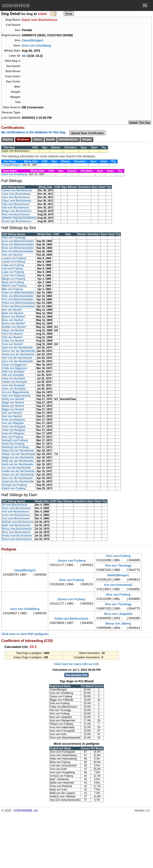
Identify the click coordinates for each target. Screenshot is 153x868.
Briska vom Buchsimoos (17, 536)
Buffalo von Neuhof (14, 327)
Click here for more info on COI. (76, 664)
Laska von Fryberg (13, 262)
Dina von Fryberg (71, 580)
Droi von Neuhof (12, 416)
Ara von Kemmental (118, 585)
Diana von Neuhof (13, 406)
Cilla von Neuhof (12, 337)
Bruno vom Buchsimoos (17, 539)
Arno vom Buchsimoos (16, 515)
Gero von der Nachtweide (18, 361)
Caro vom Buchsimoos (16, 197)
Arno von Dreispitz (13, 385)
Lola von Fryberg (12, 269)
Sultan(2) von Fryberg (15, 447)
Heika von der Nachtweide (18, 451)
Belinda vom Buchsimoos (18, 522)
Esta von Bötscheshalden (18, 251)
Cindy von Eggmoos (14, 368)
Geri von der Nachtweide (17, 358)
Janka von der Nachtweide (18, 475)
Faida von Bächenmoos (71, 619)
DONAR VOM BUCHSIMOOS (19, 218)
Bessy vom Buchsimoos (17, 529)
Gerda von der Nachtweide (18, 354)
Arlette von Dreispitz (15, 382)
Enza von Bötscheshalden (18, 245)
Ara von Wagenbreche (15, 392)
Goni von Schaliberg (36, 46)
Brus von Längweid (118, 614)
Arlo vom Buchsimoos (16, 512)
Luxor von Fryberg (13, 275)
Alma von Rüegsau (14, 420)
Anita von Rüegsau (14, 430)
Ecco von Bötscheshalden (18, 241)
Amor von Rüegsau (14, 427)
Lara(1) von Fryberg (14, 258)
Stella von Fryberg (13, 444)
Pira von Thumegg (118, 565)
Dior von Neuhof (12, 413)
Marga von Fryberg (14, 279)
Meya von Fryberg (13, 282)
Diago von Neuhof (13, 403)
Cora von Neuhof (12, 344)
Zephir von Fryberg (14, 488)
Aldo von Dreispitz (13, 372)
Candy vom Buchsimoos (17, 190)
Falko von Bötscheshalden (18, 293)
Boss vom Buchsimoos (16, 532)
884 (24, 56)
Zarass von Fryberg (71, 561)
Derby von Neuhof (13, 399)
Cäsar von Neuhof (13, 330)
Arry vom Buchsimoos (16, 518)
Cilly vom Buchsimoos (16, 204)
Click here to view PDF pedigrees (25, 634)
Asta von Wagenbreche (16, 396)
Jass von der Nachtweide (17, 478)
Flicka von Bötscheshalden (19, 303)
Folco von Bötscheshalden (18, 306)
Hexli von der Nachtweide (18, 464)
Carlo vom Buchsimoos (16, 194)
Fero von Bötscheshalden (18, 299)
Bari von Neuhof (12, 310)
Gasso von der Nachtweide (18, 351)
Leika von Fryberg (13, 265)
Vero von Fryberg (118, 556)
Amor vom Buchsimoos (16, 508)
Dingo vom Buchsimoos (17, 211)
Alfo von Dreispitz (13, 375)
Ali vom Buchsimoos (15, 505)
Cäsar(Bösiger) (32, 40)
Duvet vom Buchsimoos (17, 221)
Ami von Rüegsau (13, 423)
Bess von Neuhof (12, 320)
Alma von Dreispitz (14, 379)
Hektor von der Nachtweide (19, 454)
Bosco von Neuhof (13, 324)
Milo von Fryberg (12, 289)
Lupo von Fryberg (13, 272)
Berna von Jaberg (118, 623)
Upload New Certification (87, 133)
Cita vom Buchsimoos (15, 208)
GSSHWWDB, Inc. (26, 810)
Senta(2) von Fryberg (15, 440)
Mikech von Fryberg (14, 286)
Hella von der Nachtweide (18, 461)
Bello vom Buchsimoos (16, 525)
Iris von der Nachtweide (16, 468)
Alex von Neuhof (12, 255)
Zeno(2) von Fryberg (14, 485)
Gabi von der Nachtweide (17, 348)
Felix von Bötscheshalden (18, 296)
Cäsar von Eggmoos (14, 365)
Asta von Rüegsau (13, 433)
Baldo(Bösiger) (118, 575)
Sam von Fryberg (12, 437)
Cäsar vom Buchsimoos (17, 201)
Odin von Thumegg (14, 238)
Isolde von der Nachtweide (18, 471)
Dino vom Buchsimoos (16, 214)
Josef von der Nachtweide (18, 482)
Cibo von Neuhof (12, 334)
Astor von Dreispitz (14, 389)
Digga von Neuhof (13, 409)
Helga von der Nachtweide (18, 458)
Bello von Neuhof (13, 313)
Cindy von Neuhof (13, 341)
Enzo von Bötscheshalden (18, 248)
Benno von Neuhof (13, 317)
